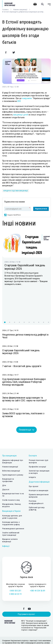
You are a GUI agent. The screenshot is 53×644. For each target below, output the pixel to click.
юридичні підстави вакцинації (16, 191)
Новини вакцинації (20, 10)
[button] (5, 299)
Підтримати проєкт (26, 591)
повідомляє (27, 98)
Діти (4, 462)
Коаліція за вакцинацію (39, 468)
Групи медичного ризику (13, 452)
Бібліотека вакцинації (11, 448)
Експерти (33, 433)
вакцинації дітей (21, 115)
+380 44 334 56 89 (38, 568)
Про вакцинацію (10, 433)
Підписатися (41, 209)
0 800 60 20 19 (16, 571)
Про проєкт (34, 463)
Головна (5, 10)
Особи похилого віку (11, 477)
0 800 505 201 (16, 568)
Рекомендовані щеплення (13, 506)
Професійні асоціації (37, 444)
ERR (19, 101)
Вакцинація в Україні (11, 488)
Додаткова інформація (39, 459)
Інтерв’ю (32, 454)
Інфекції (6, 523)
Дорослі (6, 467)
